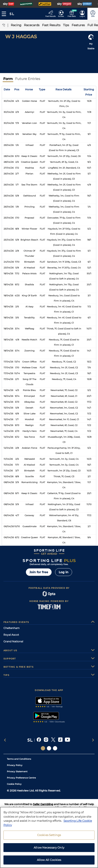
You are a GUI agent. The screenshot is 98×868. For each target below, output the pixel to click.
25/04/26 (9, 218)
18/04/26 (8, 274)
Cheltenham (12, 628)
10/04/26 (9, 476)
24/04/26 (9, 262)
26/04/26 (9, 174)
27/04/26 (9, 168)
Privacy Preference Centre (21, 778)
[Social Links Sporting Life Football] (55, 748)
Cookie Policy (14, 784)
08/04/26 (9, 482)
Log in (64, 572)
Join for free (39, 572)
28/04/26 (9, 156)
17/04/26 (8, 362)
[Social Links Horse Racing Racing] (49, 748)
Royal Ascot (11, 635)
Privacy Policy (15, 765)
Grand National (13, 641)
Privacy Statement (17, 771)
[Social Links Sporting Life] (43, 748)
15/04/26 (8, 408)
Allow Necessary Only (49, 850)
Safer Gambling (43, 804)
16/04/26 (8, 390)
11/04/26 (8, 459)
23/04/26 (9, 268)
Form (8, 79)
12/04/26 (8, 437)
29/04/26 (9, 145)
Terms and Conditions (19, 759)
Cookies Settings (49, 838)
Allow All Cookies (49, 863)
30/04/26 (9, 101)
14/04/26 (9, 431)
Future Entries (28, 79)
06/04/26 (9, 515)
